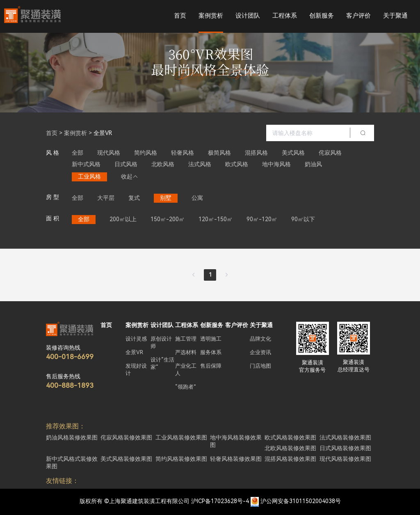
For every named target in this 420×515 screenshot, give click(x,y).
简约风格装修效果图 (181, 459)
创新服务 (322, 16)
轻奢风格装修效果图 (236, 459)
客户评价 (358, 16)
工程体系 (285, 16)
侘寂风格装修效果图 (126, 437)
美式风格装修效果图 (126, 459)
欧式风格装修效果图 (290, 437)
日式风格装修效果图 (345, 448)
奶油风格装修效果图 (72, 437)
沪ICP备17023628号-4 (220, 501)
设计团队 (248, 16)
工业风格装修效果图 (181, 437)
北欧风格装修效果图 (290, 448)
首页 (180, 16)
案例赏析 (211, 16)
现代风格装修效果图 (345, 459)
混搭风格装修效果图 (290, 459)
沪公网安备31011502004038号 (301, 501)
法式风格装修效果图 (345, 437)
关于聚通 (395, 16)
